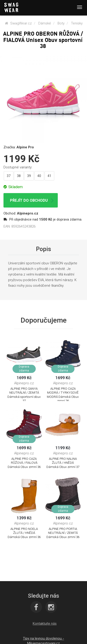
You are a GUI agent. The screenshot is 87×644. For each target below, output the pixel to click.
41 (49, 176)
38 (19, 176)
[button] (45, 624)
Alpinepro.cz (28, 213)
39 (29, 176)
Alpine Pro (25, 147)
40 (39, 176)
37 (9, 176)
